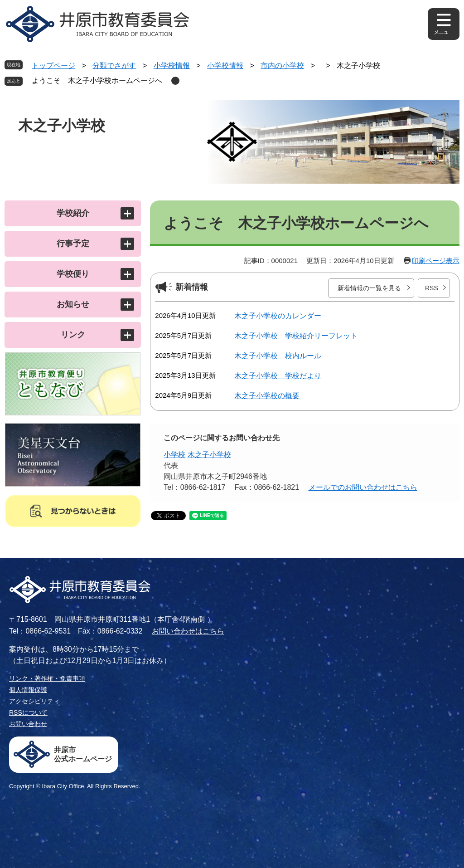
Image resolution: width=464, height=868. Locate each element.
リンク (73, 335)
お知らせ (73, 304)
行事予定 (73, 244)
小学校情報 (172, 66)
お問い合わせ (28, 724)
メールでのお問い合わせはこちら (363, 487)
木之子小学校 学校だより (278, 376)
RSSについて (28, 712)
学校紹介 (73, 213)
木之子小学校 (209, 455)
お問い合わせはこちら (188, 631)
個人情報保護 (28, 690)
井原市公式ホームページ (83, 754)
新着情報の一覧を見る (369, 288)
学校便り (73, 274)
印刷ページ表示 (436, 261)
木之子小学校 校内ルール (278, 356)
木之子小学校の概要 (267, 396)
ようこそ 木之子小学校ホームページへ (97, 80)
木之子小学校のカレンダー (278, 316)
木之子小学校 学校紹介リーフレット (296, 336)
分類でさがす (114, 66)
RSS (432, 288)
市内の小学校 (282, 66)
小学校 (174, 455)
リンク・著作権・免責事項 (47, 678)
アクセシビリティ (34, 701)
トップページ (53, 66)
